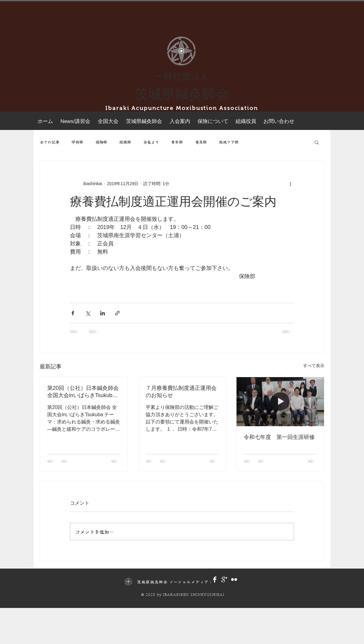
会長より (151, 142)
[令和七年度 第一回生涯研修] (280, 402)
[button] (317, 142)
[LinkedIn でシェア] (103, 313)
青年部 (177, 142)
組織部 (125, 142)
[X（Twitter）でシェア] (88, 313)
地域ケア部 (229, 142)
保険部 (101, 142)
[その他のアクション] (290, 184)
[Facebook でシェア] (73, 313)
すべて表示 (314, 366)
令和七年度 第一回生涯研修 (279, 437)
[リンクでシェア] (117, 313)
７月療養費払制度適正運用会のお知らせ (181, 392)
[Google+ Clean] (224, 579)
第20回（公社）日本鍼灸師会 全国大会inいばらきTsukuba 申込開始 (84, 392)
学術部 (77, 142)
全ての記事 (50, 142)
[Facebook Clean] (215, 579)
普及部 (201, 142)
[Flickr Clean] (234, 579)
